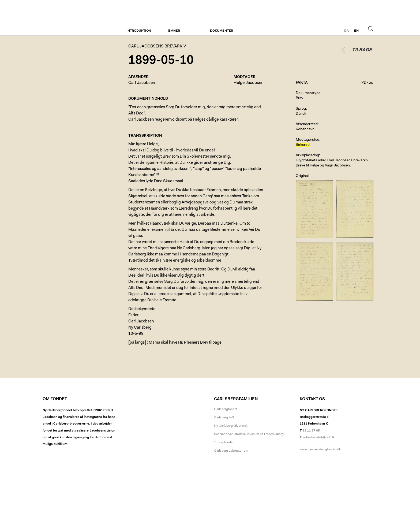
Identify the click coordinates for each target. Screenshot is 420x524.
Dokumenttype (308, 93)
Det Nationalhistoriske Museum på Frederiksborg (249, 434)
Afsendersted (307, 124)
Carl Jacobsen (142, 83)
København (305, 129)
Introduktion (139, 31)
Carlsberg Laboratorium (231, 451)
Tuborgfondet (224, 443)
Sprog (301, 109)
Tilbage (362, 50)
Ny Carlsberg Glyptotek (231, 426)
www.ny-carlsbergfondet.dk (320, 449)
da (346, 31)
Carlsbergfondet (226, 409)
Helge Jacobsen (249, 83)
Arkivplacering (307, 155)
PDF (365, 83)
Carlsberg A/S (224, 418)
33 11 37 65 (311, 431)
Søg (371, 29)
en (356, 31)
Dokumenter (222, 31)
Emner (174, 31)
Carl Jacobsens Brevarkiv (67, 18)
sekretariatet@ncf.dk (319, 437)
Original (302, 176)
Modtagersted (307, 140)
